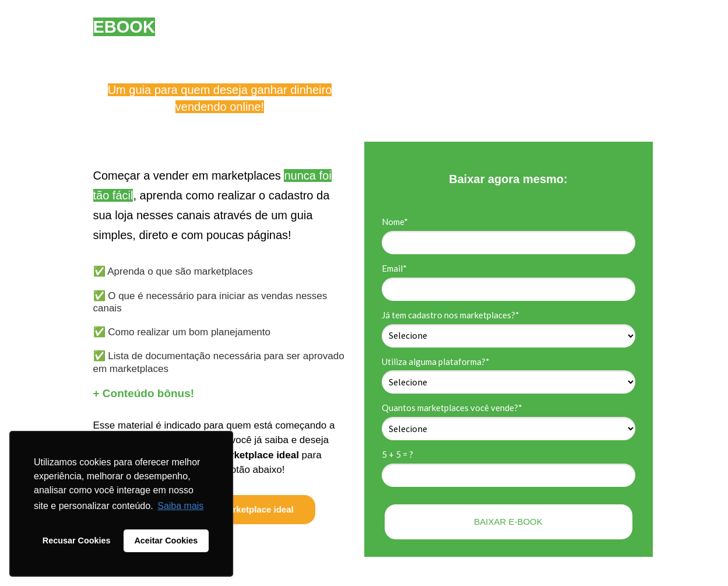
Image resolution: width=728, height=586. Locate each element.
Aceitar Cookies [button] (166, 541)
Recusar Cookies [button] (77, 541)
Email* (394, 268)
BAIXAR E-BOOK (508, 522)
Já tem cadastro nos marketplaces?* (451, 315)
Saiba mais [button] (180, 506)
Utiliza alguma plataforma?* (436, 362)
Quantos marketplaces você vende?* (452, 408)
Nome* (395, 222)
